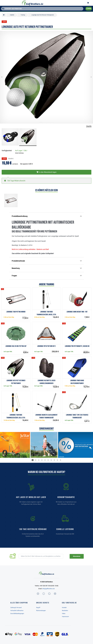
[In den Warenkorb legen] (46, 172)
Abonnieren (77, 556)
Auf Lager (21, 151)
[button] (4, 77)
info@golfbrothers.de (48, 589)
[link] (33, 527)
